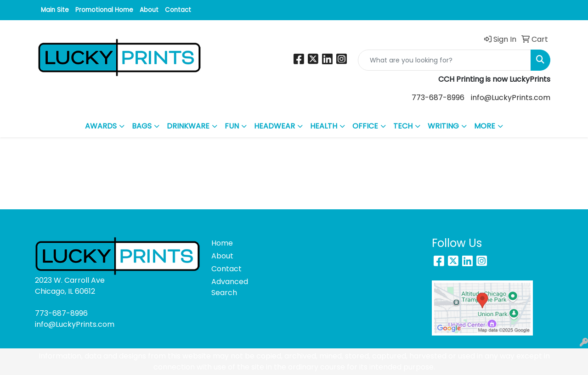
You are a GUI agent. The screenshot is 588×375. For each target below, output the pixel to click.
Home (222, 243)
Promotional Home (104, 10)
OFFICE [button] (365, 126)
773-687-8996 (438, 98)
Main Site (55, 10)
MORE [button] (485, 126)
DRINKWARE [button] (188, 126)
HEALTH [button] (324, 126)
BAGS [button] (142, 126)
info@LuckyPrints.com (511, 98)
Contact (178, 10)
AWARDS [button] (101, 126)
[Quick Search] (444, 60)
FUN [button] (232, 126)
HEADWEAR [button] (274, 126)
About (149, 10)
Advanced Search (230, 287)
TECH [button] (403, 126)
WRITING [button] (443, 126)
